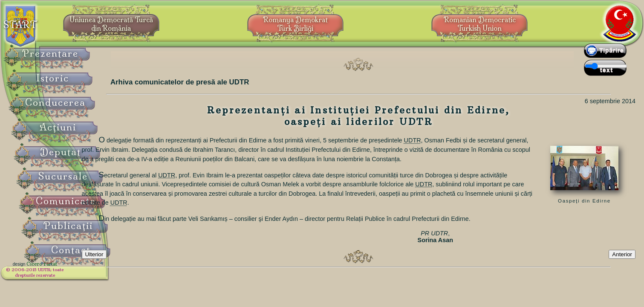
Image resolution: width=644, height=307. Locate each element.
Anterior (622, 270)
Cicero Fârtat (62, 269)
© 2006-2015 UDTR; (55, 275)
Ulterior (132, 270)
